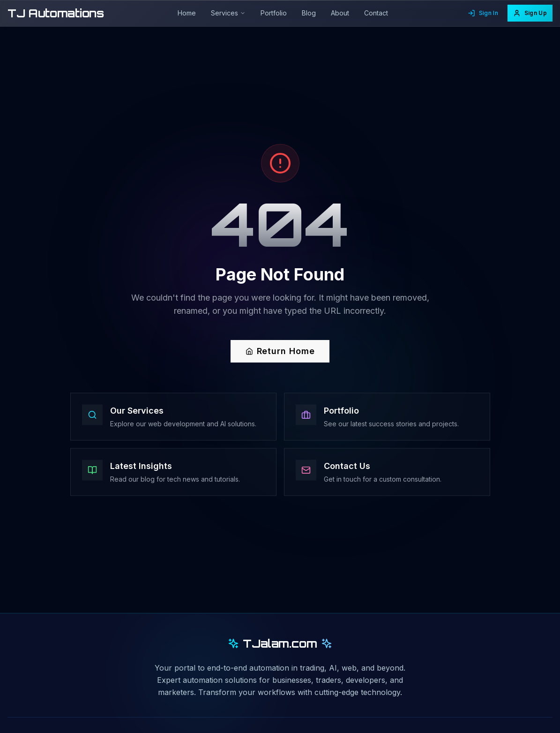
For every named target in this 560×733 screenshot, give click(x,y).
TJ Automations (56, 13)
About (340, 13)
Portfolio (274, 13)
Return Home (280, 351)
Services (228, 13)
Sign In (483, 13)
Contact (376, 13)
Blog (309, 13)
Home (187, 13)
